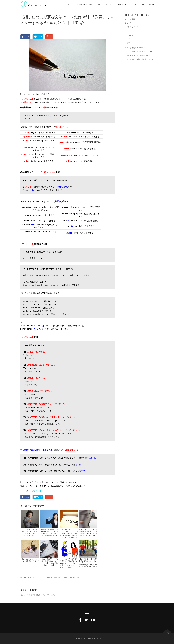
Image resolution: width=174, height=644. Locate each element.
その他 (151, 5)
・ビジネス (129, 35)
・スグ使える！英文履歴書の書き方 (138, 55)
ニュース (128, 23)
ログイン (42, 595)
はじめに (68, 5)
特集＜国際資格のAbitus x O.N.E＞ (138, 48)
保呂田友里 (37, 491)
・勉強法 (49, 578)
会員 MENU (123, 5)
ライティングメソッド (84, 5)
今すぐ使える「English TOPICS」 (67, 578)
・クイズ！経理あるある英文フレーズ (139, 52)
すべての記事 (130, 19)
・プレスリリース (132, 27)
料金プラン (110, 5)
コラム (32, 578)
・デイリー (40, 578)
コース (99, 5)
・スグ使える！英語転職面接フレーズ (139, 59)
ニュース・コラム (138, 5)
